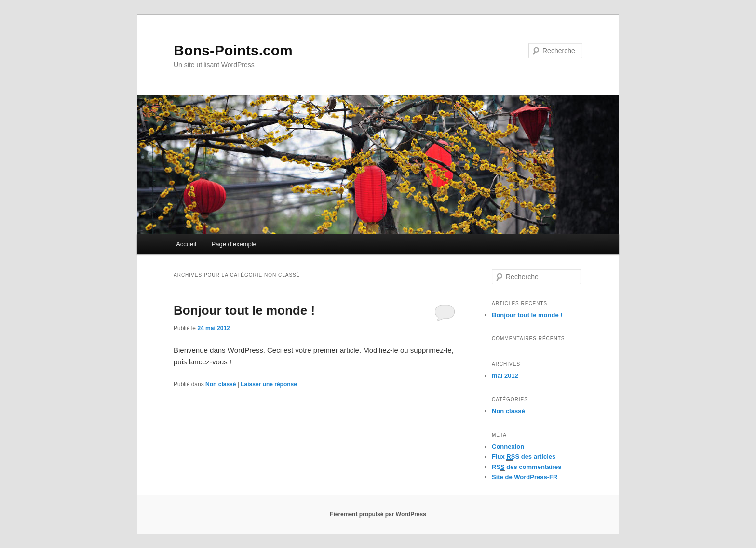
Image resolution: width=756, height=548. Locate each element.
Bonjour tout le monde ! (244, 310)
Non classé (221, 384)
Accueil (186, 244)
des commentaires (527, 467)
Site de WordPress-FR (525, 477)
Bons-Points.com (233, 50)
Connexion (508, 447)
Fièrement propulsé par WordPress (378, 514)
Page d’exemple (234, 244)
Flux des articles (524, 457)
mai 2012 (505, 376)
